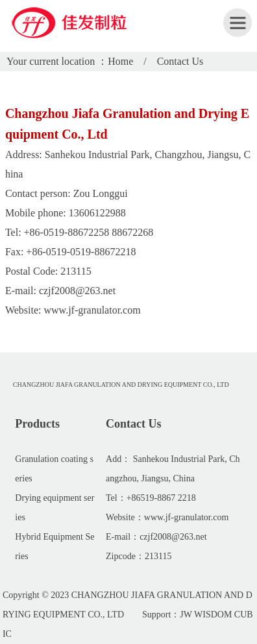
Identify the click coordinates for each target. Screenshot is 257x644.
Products (37, 424)
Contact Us (180, 61)
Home (120, 61)
